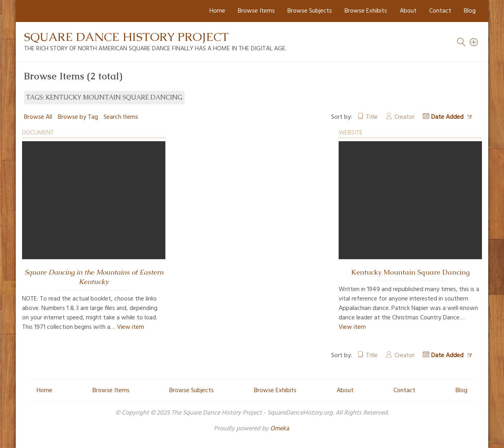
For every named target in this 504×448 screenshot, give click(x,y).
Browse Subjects (310, 11)
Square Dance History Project (126, 37)
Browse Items (256, 11)
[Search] (474, 42)
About (408, 11)
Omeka (280, 429)
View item (131, 327)
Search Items (121, 117)
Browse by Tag (78, 117)
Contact (440, 11)
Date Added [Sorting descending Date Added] (448, 117)
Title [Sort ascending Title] (372, 117)
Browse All (38, 117)
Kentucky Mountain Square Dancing (410, 272)
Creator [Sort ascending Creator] (405, 117)
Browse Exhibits (366, 11)
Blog (470, 11)
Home (217, 11)
